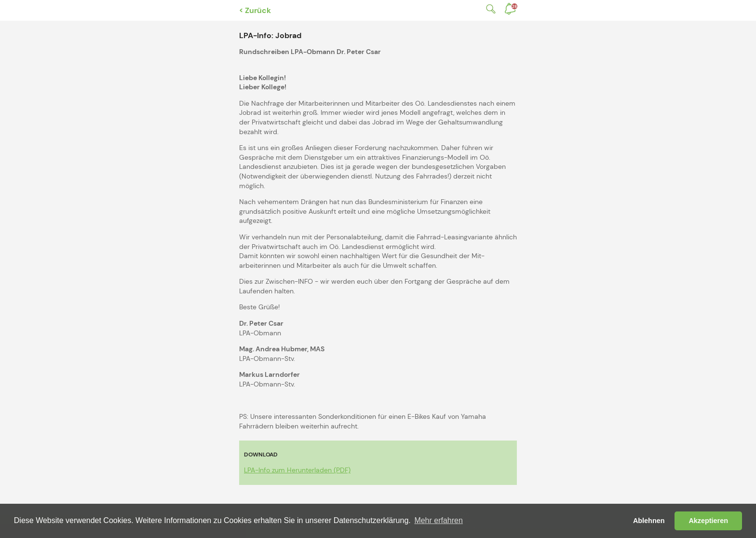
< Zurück (255, 10)
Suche (489, 9)
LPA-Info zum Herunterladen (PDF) (297, 470)
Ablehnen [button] (649, 521)
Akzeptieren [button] (708, 521)
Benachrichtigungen (514, 6)
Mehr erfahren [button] (439, 520)
